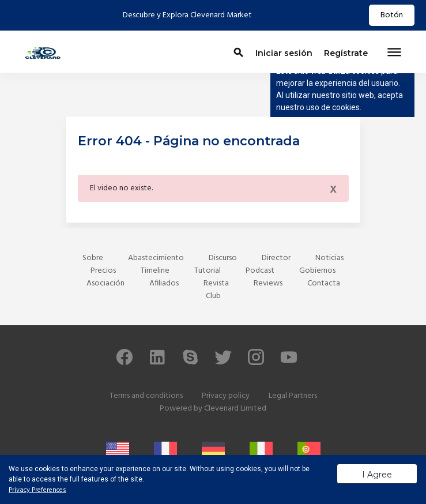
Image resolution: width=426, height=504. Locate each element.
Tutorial (208, 271)
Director (276, 258)
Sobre (93, 258)
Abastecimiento (156, 258)
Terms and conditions (146, 396)
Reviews (268, 283)
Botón (392, 15)
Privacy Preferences (37, 490)
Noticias (329, 258)
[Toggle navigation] (394, 53)
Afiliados (164, 283)
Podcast (260, 271)
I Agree (377, 475)
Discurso (223, 258)
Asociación (105, 283)
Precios (103, 271)
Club (213, 296)
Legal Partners (293, 396)
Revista (216, 283)
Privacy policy (226, 396)
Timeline (155, 271)
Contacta (324, 283)
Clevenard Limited (235, 409)
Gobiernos (317, 271)
